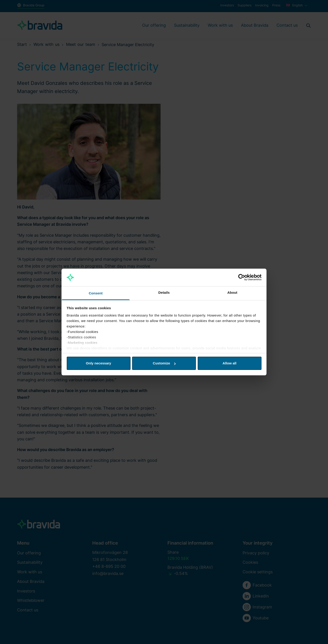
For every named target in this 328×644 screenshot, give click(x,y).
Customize (164, 363)
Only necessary (99, 363)
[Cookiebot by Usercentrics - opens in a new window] (242, 278)
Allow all (229, 363)
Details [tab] (164, 292)
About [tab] (232, 292)
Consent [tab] (96, 293)
